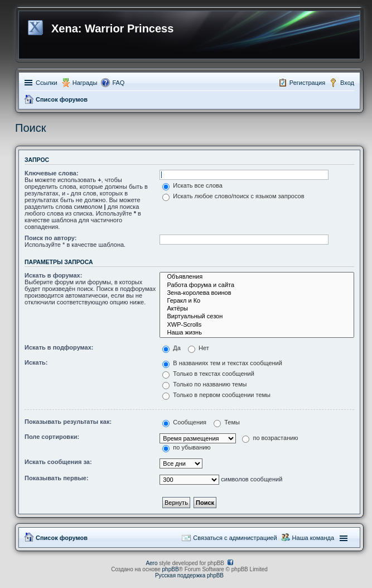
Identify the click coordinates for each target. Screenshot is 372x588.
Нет (199, 348)
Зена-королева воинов (257, 293)
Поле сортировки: (52, 437)
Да (171, 348)
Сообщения (184, 422)
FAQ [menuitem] (118, 83)
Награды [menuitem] (85, 83)
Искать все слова (192, 185)
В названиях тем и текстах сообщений (222, 363)
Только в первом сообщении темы (216, 395)
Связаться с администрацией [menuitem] (235, 538)
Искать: (36, 362)
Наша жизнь (257, 333)
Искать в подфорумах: (59, 347)
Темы (227, 422)
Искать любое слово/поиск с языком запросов (233, 196)
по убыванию (186, 447)
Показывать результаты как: (68, 422)
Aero (151, 563)
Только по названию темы (204, 384)
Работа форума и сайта (257, 285)
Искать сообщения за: (58, 462)
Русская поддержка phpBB (189, 575)
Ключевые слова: (52, 173)
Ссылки (47, 83)
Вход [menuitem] (347, 83)
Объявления (257, 277)
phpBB (171, 569)
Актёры (257, 309)
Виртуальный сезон (257, 317)
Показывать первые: (57, 478)
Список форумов (62, 99)
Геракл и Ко (257, 301)
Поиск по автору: (50, 238)
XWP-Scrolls (257, 325)
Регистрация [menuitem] (307, 83)
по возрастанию (270, 438)
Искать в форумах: (53, 275)
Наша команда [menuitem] (313, 538)
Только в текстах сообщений (208, 374)
